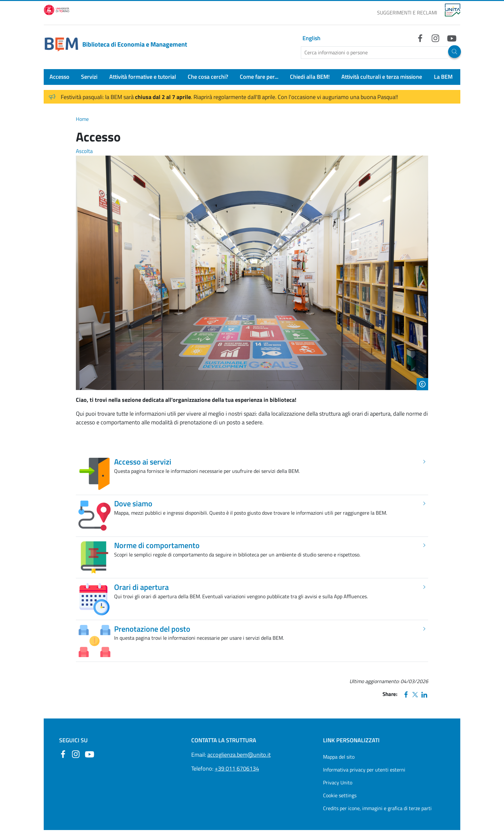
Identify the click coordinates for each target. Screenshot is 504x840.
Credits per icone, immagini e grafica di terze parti (377, 808)
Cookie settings (340, 795)
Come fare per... (259, 77)
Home (82, 119)
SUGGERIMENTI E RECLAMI (407, 13)
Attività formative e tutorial (143, 77)
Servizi (89, 77)
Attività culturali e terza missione (382, 77)
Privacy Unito (338, 782)
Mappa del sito (339, 757)
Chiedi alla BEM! (310, 77)
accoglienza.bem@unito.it (239, 755)
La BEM (443, 77)
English (311, 38)
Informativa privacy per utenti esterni (364, 770)
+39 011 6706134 (237, 768)
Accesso (59, 77)
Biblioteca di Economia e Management (115, 44)
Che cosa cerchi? (208, 77)
